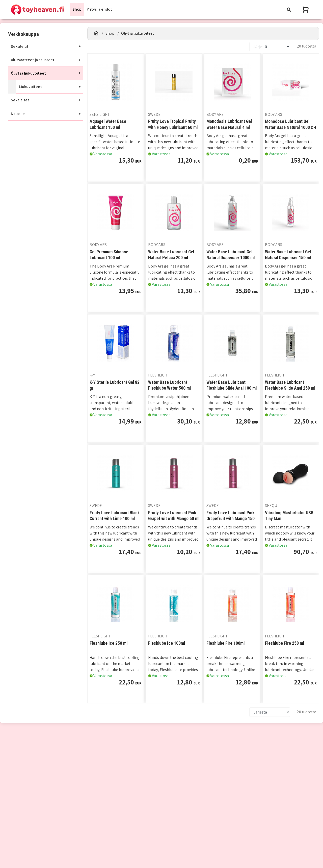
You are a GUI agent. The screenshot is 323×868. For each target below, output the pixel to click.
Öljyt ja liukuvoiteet (28, 73)
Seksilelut (20, 46)
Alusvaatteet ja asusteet (33, 60)
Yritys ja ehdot (99, 9)
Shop (77, 9)
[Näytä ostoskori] (306, 9)
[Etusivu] (96, 33)
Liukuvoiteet (30, 87)
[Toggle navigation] (289, 9)
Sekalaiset (20, 100)
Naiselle (18, 114)
